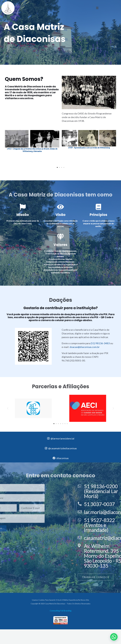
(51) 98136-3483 (100, 343)
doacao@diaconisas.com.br (85, 347)
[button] (97, 8)
